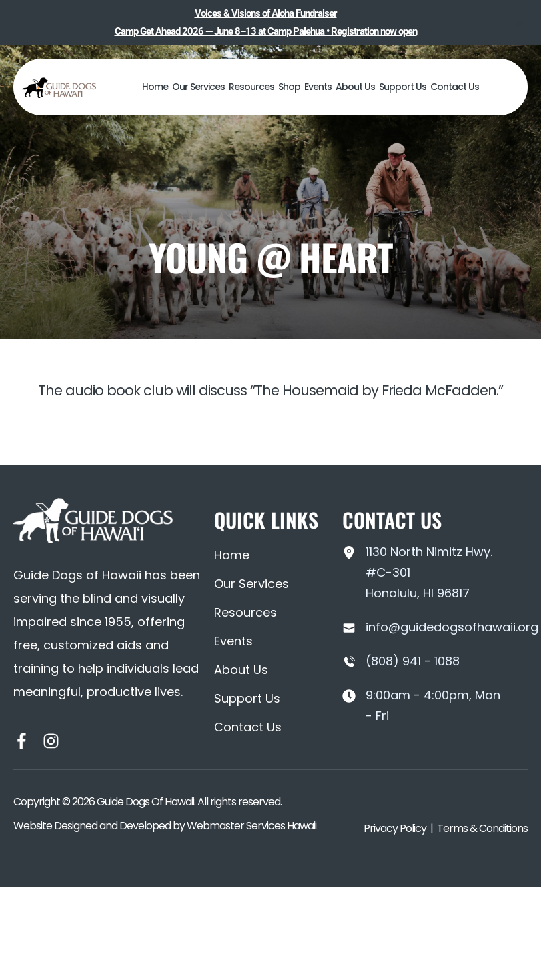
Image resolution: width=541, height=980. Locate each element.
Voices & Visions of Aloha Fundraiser (266, 13)
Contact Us (455, 87)
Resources (251, 87)
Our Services (198, 87)
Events (318, 87)
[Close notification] (520, 23)
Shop (289, 87)
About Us (355, 87)
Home (155, 87)
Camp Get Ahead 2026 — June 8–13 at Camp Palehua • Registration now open (266, 31)
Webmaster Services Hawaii (251, 826)
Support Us (403, 87)
